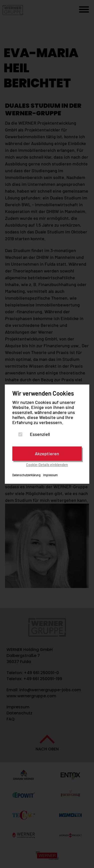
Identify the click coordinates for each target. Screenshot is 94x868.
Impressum (50, 475)
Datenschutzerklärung (26, 475)
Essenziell (40, 434)
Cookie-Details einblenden (47, 465)
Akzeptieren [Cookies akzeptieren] (47, 454)
